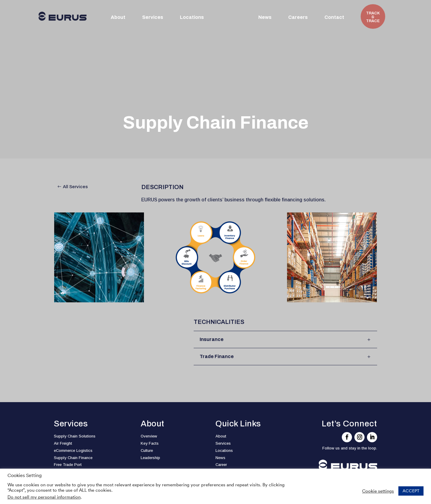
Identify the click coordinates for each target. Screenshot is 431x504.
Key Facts (150, 443)
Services (153, 17)
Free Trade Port (68, 465)
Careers (298, 17)
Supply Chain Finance (73, 458)
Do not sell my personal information (44, 497)
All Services (75, 187)
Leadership (150, 458)
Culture (147, 451)
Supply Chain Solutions (75, 436)
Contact (334, 17)
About (118, 17)
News (265, 17)
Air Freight (63, 443)
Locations (192, 17)
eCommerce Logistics (73, 451)
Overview (149, 436)
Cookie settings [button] (378, 491)
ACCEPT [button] (411, 491)
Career (221, 465)
